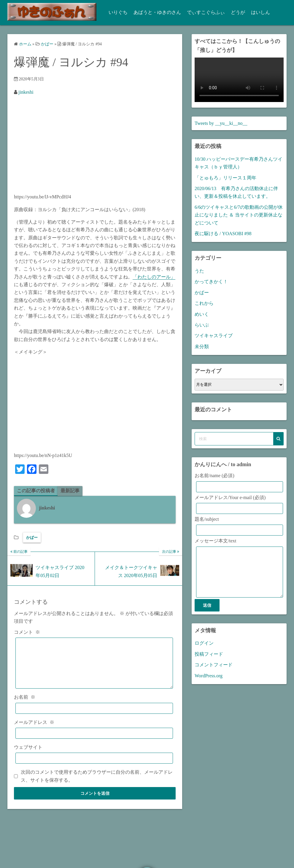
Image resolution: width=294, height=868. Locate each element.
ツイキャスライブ (214, 336)
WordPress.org (209, 685)
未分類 (202, 347)
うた (199, 271)
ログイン (204, 652)
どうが (236, 12)
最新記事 (70, 491)
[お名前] (94, 717)
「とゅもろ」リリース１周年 (225, 178)
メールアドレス (34, 731)
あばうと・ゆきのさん (155, 12)
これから (204, 303)
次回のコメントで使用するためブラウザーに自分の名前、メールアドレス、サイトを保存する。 (97, 785)
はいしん (259, 12)
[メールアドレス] (94, 742)
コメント (27, 632)
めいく (202, 314)
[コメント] (94, 668)
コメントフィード (214, 674)
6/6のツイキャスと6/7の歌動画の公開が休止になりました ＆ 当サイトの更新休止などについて (239, 215)
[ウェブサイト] (94, 767)
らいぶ (202, 325)
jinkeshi (26, 92)
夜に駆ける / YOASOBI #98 (223, 234)
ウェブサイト (28, 756)
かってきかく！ (211, 282)
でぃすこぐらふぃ (204, 12)
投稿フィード (209, 663)
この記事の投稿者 (36, 491)
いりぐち (116, 12)
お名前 (25, 706)
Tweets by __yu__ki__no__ (221, 123)
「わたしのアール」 (154, 277)
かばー (32, 537)
